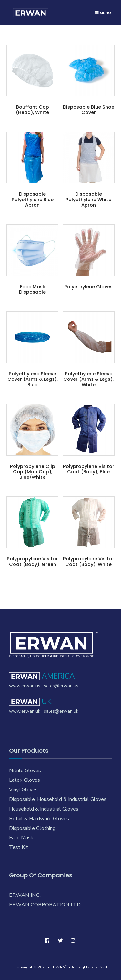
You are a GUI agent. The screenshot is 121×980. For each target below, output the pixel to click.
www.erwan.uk (25, 711)
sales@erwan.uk (61, 711)
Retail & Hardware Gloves (39, 819)
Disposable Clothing (32, 828)
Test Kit (19, 847)
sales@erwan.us (61, 686)
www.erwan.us (25, 686)
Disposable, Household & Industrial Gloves (58, 799)
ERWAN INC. (25, 895)
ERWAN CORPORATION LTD (45, 905)
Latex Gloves (25, 780)
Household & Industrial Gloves (44, 809)
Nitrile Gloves (25, 771)
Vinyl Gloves (23, 790)
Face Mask (21, 838)
